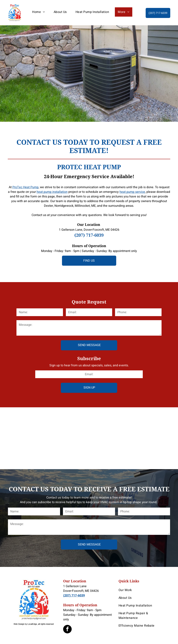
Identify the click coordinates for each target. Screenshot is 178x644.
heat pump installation (52, 192)
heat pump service (132, 192)
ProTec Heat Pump (25, 187)
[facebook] (67, 630)
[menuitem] (40, 12)
